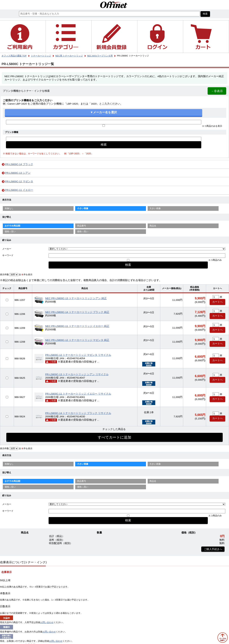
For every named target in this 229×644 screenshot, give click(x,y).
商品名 (153, 226)
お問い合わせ (47, 622)
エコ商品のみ (215, 260)
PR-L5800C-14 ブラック (19, 164)
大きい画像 (155, 208)
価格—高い (83, 232)
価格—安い (10, 232)
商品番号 (82, 226)
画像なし (9, 208)
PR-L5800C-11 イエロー (19, 190)
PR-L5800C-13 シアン (18, 173)
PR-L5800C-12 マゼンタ (19, 181)
